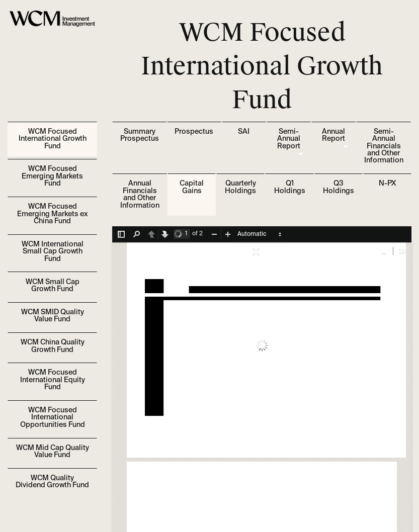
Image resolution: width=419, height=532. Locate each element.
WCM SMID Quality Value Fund (53, 316)
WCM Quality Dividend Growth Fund (52, 482)
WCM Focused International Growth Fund (53, 139)
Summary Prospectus (140, 135)
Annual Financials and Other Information (140, 194)
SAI (244, 132)
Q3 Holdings (339, 187)
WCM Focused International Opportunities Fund (53, 418)
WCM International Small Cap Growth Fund (53, 252)
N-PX (387, 184)
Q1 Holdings (290, 187)
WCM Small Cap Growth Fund (53, 286)
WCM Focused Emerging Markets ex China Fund (53, 214)
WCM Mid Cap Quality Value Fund (53, 452)
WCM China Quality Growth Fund (53, 346)
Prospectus (194, 132)
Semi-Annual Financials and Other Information (384, 146)
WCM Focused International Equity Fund (53, 380)
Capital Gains (192, 187)
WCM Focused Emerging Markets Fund (52, 176)
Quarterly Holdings (240, 187)
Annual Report (333, 135)
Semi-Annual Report (289, 139)
